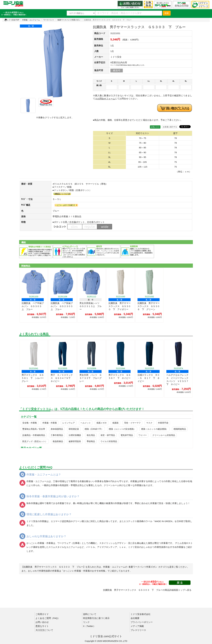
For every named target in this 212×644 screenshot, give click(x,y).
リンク (86, 622)
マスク (149, 423)
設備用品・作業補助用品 (34, 435)
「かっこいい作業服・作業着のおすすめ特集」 (84, 571)
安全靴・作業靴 (30, 423)
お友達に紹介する (170, 127)
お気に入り (155, 127)
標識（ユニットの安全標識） (122, 429)
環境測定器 (74, 429)
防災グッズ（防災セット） (35, 441)
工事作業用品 (57, 435)
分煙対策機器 (75, 435)
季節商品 (91, 441)
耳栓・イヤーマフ (132, 423)
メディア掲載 (137, 626)
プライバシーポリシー (142, 622)
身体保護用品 (57, 429)
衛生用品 (91, 435)
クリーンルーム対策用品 (164, 435)
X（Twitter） (89, 626)
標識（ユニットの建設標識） (155, 429)
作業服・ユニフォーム (31, 20)
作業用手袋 (163, 423)
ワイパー (143, 435)
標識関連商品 (180, 429)
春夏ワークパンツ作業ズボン (69, 20)
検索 (167, 13)
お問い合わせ (42, 622)
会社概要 (135, 618)
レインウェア (69, 423)
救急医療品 (58, 441)
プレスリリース (138, 630)
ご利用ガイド (42, 614)
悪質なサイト (42, 626)
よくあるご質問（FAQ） (48, 618)
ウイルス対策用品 (109, 441)
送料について (90, 614)
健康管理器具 (75, 441)
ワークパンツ (49, 20)
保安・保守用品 (108, 435)
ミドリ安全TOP (12, 20)
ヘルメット (86, 423)
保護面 (115, 423)
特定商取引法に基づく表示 (96, 618)
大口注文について (44, 630)
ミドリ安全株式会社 (141, 614)
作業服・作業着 (50, 423)
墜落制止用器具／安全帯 (34, 429)
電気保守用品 (127, 435)
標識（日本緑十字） (94, 429)
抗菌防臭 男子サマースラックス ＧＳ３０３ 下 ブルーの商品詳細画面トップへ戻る (147, 590)
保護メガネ (102, 423)
